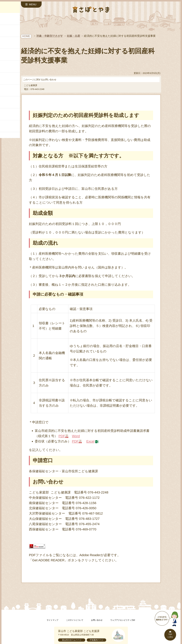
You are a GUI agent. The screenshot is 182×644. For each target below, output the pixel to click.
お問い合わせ (97, 620)
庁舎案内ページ (97, 640)
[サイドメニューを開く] (31, 5)
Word (76, 436)
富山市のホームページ (72, 640)
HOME (26, 36)
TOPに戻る (170, 636)
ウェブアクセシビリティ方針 (123, 620)
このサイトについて (75, 620)
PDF (62, 436)
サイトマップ (53, 620)
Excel (90, 441)
